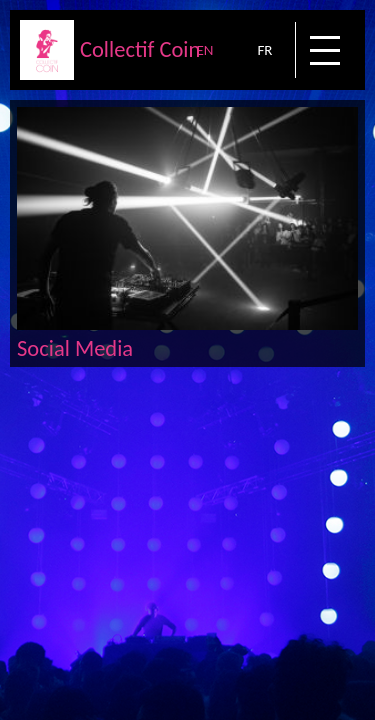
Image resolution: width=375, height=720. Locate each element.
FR (264, 50)
